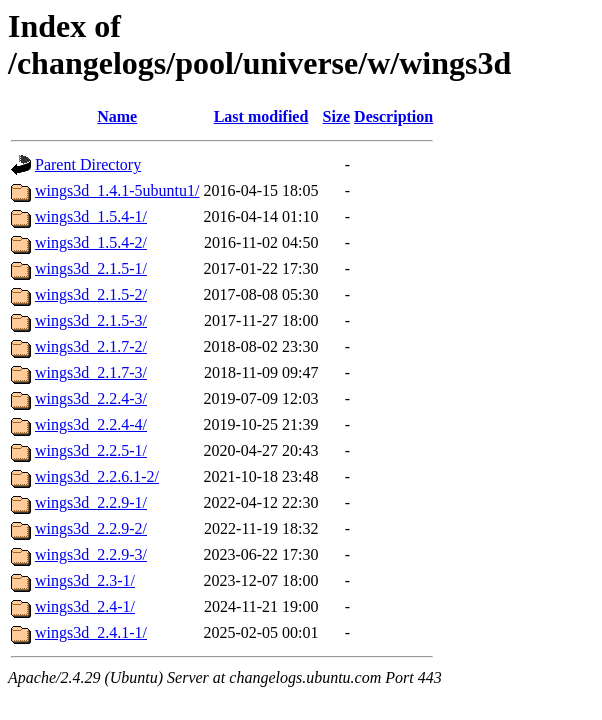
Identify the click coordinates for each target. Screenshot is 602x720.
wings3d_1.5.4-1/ (91, 216)
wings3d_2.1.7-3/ (91, 372)
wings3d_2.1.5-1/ (91, 268)
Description (393, 116)
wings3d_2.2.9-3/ (91, 554)
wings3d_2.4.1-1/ (91, 632)
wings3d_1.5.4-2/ (91, 242)
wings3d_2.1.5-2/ (91, 294)
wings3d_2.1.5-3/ (91, 320)
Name (117, 116)
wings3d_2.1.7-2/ (91, 346)
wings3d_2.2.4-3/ (91, 398)
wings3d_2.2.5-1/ (91, 450)
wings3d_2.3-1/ (85, 580)
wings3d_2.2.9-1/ (91, 502)
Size (337, 116)
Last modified (261, 116)
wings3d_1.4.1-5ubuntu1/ (117, 190)
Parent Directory (88, 164)
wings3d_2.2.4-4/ (91, 424)
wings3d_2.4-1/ (85, 606)
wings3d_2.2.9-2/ (91, 528)
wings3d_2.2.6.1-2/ (97, 476)
